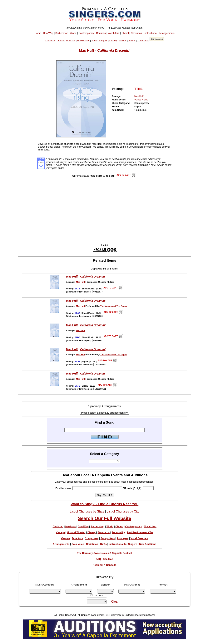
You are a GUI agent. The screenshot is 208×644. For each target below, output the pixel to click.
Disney (113, 41)
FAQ (98, 559)
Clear (115, 602)
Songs (132, 41)
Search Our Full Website (104, 518)
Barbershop (62, 33)
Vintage (60, 532)
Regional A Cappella (104, 565)
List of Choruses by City (123, 511)
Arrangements (167, 33)
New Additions (148, 544)
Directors (77, 538)
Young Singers (99, 41)
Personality (83, 41)
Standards (104, 532)
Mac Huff (86, 51)
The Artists (143, 41)
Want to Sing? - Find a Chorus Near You (104, 504)
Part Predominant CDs (140, 532)
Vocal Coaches (139, 538)
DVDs (103, 544)
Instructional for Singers (123, 544)
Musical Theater (76, 532)
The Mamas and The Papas (114, 306)
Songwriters (108, 538)
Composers (92, 538)
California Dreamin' (114, 51)
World (73, 33)
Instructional (150, 33)
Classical (50, 41)
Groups (66, 538)
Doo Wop (48, 33)
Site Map (108, 559)
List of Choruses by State (87, 511)
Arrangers (123, 538)
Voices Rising (141, 100)
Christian (101, 33)
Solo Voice (78, 544)
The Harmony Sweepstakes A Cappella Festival (105, 553)
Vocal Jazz (114, 33)
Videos (123, 41)
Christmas (136, 33)
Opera (60, 41)
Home (38, 33)
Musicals (71, 41)
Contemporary (86, 33)
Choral (125, 33)
